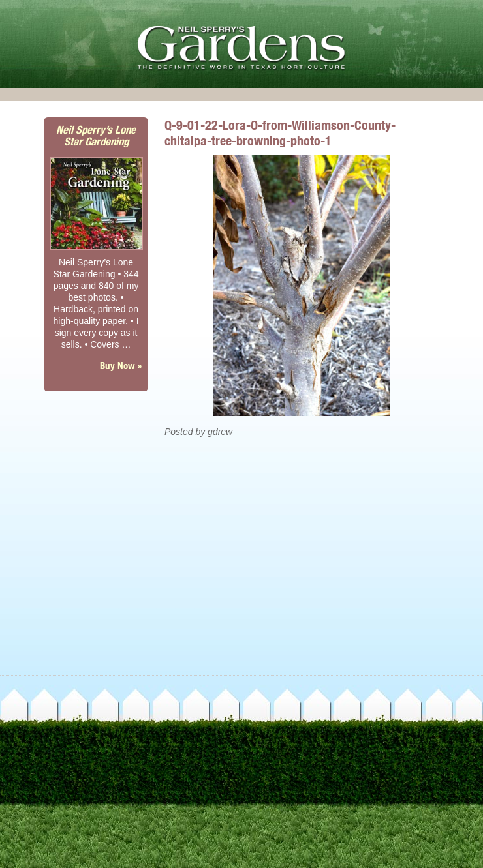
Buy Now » (121, 366)
